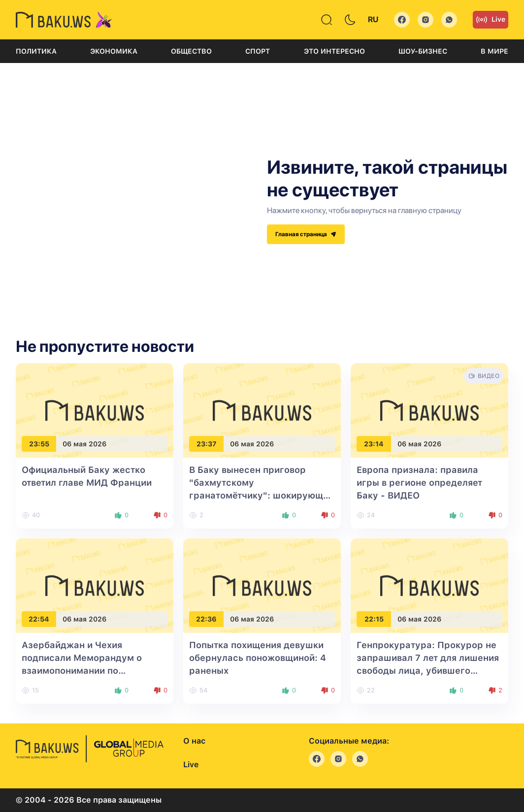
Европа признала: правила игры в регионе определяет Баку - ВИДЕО (419, 483)
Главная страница (306, 234)
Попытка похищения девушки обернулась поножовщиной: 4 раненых (258, 658)
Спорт (258, 51)
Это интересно (334, 51)
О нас (194, 741)
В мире (494, 51)
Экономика (114, 51)
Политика (36, 51)
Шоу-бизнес (423, 51)
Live (491, 20)
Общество (191, 51)
